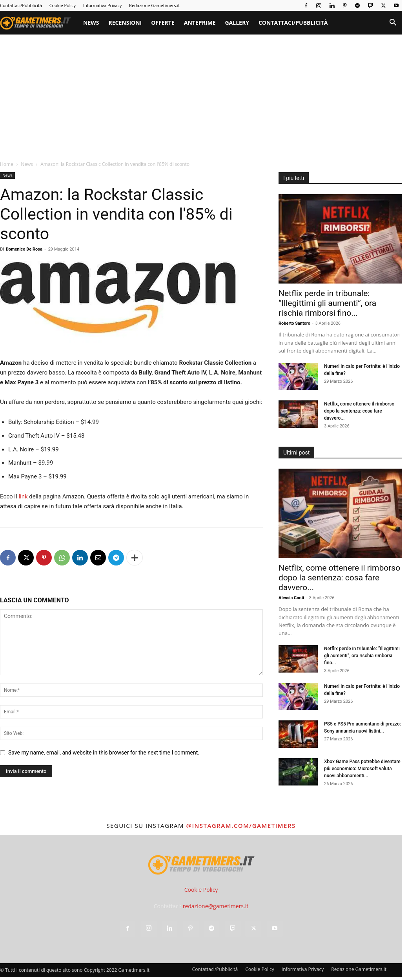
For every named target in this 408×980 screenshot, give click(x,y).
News (91, 23)
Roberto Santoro (294, 323)
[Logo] (39, 23)
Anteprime (200, 23)
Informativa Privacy (102, 5)
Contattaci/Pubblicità (21, 5)
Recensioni (125, 23)
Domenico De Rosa (24, 249)
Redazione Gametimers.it (154, 5)
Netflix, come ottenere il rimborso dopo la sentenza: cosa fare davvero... (359, 411)
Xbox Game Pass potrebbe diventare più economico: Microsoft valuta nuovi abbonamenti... (362, 769)
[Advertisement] (204, 93)
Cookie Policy (63, 5)
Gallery (237, 23)
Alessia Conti (291, 598)
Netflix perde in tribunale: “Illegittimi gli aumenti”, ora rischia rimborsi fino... (327, 303)
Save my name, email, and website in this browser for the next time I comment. (104, 753)
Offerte (163, 23)
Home (7, 164)
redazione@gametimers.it (216, 906)
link (23, 496)
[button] (393, 23)
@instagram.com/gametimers (241, 825)
